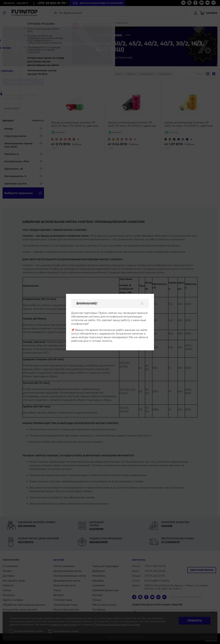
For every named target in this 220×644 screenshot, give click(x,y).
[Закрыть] (142, 303)
